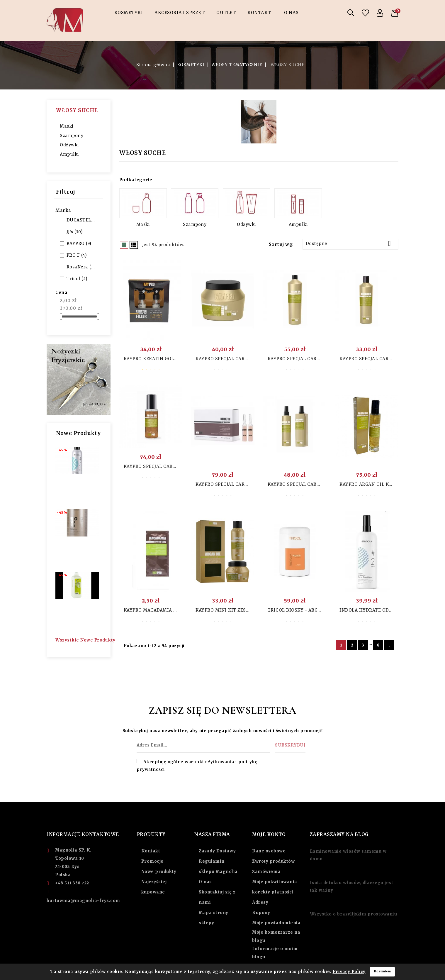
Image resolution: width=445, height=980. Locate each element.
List (134, 245)
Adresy (260, 903)
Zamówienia (266, 872)
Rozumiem (382, 972)
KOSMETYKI (129, 13)
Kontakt (259, 13)
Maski (67, 126)
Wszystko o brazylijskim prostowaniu (354, 914)
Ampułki (69, 155)
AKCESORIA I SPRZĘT (180, 13)
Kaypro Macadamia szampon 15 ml (167, 610)
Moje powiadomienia (276, 923)
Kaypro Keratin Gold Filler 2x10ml (169, 359)
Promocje (152, 861)
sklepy (206, 923)
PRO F (77, 255)
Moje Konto (269, 835)
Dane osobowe (269, 851)
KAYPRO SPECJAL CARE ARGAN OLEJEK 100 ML (176, 467)
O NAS (291, 13)
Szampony (72, 136)
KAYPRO (79, 244)
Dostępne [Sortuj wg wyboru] (350, 243)
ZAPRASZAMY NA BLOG (339, 835)
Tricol (77, 279)
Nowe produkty (159, 872)
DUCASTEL (81, 220)
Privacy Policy (349, 972)
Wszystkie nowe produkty (85, 640)
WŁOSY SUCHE (77, 110)
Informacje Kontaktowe (83, 835)
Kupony (261, 913)
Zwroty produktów (273, 861)
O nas (205, 882)
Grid (124, 245)
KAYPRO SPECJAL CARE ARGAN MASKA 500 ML (248, 359)
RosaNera (81, 267)
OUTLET (226, 13)
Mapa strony (214, 913)
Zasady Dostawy (217, 851)
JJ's (75, 232)
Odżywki (69, 145)
